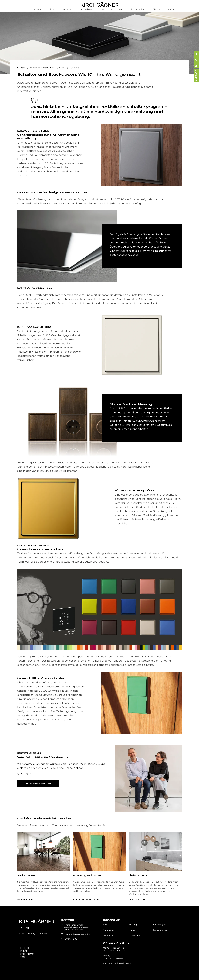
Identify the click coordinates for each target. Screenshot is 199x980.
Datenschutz (109, 935)
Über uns (157, 9)
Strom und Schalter (85, 900)
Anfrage (172, 9)
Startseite (22, 68)
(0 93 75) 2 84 (26, 774)
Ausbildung (109, 930)
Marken (132, 930)
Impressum (134, 935)
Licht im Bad (139, 876)
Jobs (101, 9)
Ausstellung (116, 9)
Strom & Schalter (87, 876)
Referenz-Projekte (137, 9)
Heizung (38, 9)
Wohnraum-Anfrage (37, 784)
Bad (25, 9)
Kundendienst (86, 9)
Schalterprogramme (69, 68)
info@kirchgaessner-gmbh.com (79, 934)
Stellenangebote (161, 925)
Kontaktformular (161, 930)
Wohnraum (67, 9)
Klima (52, 9)
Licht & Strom (50, 68)
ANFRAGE (196, 76)
